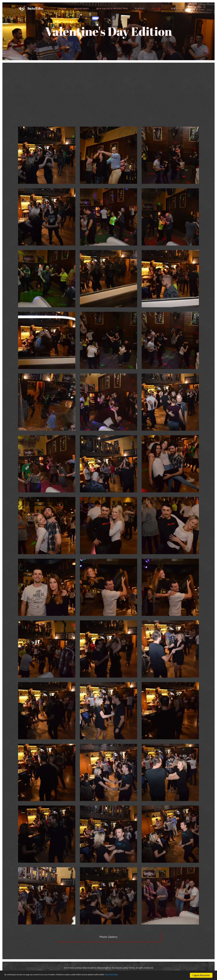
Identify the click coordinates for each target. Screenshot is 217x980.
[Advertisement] (108, 100)
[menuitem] (65, 9)
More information (154, 975)
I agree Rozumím (201, 975)
